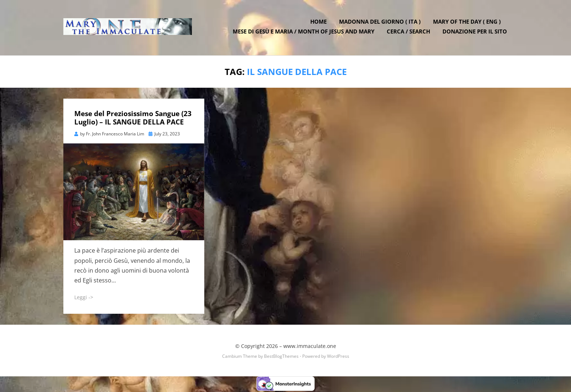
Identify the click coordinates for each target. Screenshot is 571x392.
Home (319, 23)
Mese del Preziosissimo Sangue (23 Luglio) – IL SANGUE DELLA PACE (133, 119)
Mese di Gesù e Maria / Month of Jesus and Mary (304, 33)
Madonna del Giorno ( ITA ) (381, 23)
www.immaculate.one (310, 347)
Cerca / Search (409, 33)
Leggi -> (84, 298)
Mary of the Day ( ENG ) (468, 23)
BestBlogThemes (281, 357)
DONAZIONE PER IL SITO (475, 33)
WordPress (338, 357)
